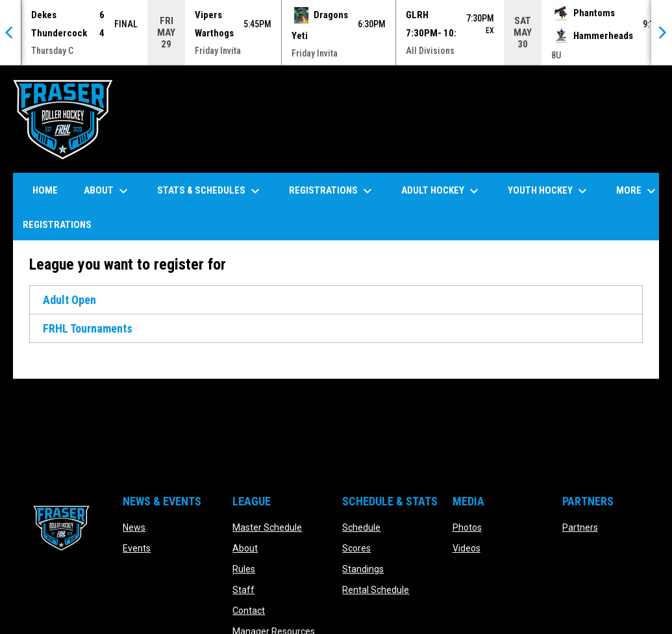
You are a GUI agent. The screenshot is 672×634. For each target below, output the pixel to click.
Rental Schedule (376, 589)
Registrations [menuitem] (332, 190)
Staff (243, 589)
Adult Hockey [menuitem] (442, 190)
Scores (356, 548)
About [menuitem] (107, 190)
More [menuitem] (638, 190)
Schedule (361, 527)
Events (137, 548)
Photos (467, 527)
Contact (249, 610)
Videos (467, 548)
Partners (580, 527)
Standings (363, 568)
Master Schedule (267, 527)
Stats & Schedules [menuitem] (210, 190)
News (134, 527)
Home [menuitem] (45, 190)
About (245, 548)
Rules (244, 568)
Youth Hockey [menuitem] (549, 190)
